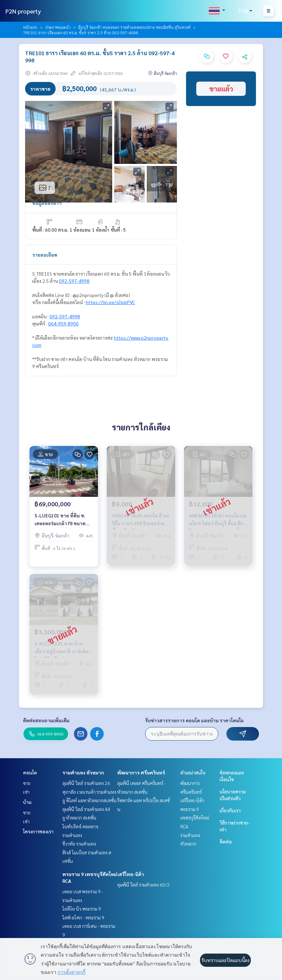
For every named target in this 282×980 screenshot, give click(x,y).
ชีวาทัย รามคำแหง (79, 844)
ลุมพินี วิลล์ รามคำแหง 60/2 (144, 885)
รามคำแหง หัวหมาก (83, 772)
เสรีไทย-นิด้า (131, 874)
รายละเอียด (45, 255)
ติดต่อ (226, 841)
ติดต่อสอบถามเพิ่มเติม (46, 720)
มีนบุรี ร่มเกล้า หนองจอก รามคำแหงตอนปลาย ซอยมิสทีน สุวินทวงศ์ (134, 27)
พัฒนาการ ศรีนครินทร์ (141, 772)
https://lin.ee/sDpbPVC (110, 302)
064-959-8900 (63, 323)
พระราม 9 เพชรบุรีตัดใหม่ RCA (195, 818)
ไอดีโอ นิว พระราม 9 (82, 909)
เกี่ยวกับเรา (230, 810)
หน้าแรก (30, 27)
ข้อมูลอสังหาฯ (47, 203)
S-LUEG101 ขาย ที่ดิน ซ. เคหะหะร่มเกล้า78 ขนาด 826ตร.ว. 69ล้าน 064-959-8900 (62, 520)
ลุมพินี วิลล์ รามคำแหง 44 (86, 809)
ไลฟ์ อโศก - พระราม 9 (83, 917)
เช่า (26, 792)
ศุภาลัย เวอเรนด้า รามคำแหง (89, 792)
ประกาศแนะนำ (58, 27)
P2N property (23, 11)
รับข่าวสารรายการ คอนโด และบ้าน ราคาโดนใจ (194, 720)
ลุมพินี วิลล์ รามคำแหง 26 (86, 783)
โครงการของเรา (38, 831)
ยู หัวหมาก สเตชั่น (79, 817)
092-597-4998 (74, 281)
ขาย (27, 783)
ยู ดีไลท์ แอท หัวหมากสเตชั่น (89, 800)
